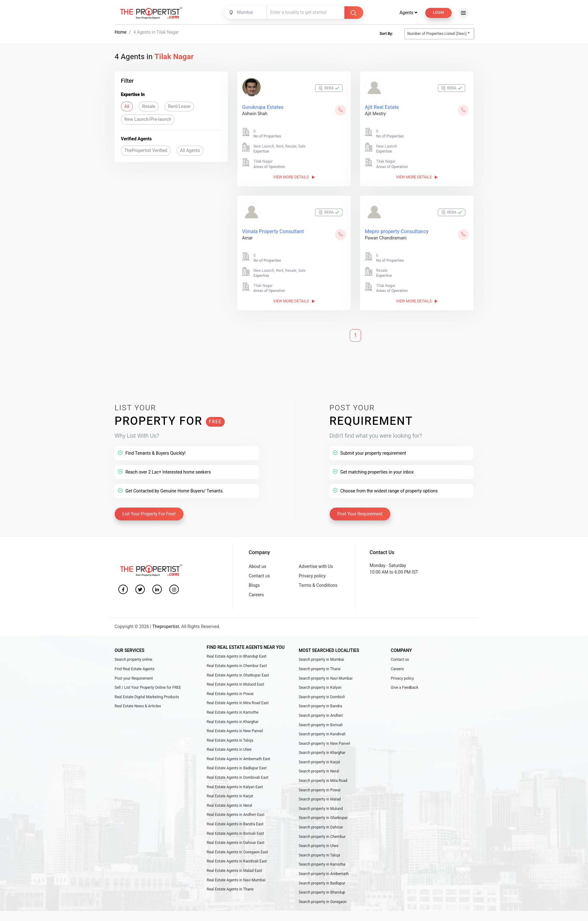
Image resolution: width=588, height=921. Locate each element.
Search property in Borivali (321, 726)
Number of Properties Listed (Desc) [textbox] (437, 34)
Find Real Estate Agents (135, 670)
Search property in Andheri (321, 716)
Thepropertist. (166, 627)
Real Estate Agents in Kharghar (233, 722)
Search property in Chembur (322, 837)
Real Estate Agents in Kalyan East (235, 788)
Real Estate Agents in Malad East (235, 871)
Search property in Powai (320, 791)
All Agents (190, 151)
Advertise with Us (316, 567)
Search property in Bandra (320, 707)
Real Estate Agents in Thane (230, 890)
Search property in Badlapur (322, 884)
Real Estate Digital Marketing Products (147, 698)
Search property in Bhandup (322, 893)
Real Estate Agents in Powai (230, 694)
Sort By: (386, 34)
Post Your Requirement (360, 515)
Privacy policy (312, 577)
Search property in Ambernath (324, 874)
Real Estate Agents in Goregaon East (237, 853)
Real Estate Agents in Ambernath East (239, 760)
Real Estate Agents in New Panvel (235, 732)
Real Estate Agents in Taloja (230, 741)
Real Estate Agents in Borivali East (235, 834)
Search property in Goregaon (323, 902)
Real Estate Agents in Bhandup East (237, 657)
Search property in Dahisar (321, 828)
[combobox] (246, 13)
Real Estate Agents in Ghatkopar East (238, 676)
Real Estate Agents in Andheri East (236, 815)
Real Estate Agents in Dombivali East (238, 778)
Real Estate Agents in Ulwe (229, 750)
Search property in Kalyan (320, 688)
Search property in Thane (320, 670)
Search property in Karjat (319, 763)
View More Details (294, 178)
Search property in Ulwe (319, 846)
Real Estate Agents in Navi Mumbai (236, 881)
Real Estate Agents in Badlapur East (237, 769)
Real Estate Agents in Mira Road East (238, 704)
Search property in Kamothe (322, 865)
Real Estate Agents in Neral (229, 806)
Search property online (133, 660)
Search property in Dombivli (322, 698)
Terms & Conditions (318, 586)
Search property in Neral (319, 772)
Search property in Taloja (319, 856)
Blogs (254, 586)
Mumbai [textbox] (245, 13)
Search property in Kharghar (322, 753)
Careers (256, 595)
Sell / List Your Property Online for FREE (148, 688)
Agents (408, 13)
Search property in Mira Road (323, 781)
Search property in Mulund (321, 809)
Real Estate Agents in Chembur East (237, 666)
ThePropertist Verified (146, 151)
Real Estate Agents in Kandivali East (237, 862)
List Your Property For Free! (149, 515)
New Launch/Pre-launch (148, 120)
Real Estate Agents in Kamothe (233, 713)
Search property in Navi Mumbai (326, 679)
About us (257, 567)
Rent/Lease (179, 107)
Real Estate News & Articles (138, 707)
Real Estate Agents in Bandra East (235, 825)
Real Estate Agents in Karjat (230, 797)
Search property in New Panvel (324, 744)
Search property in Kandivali (322, 735)
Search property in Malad (320, 800)
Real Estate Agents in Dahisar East (236, 843)
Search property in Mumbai (321, 660)
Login (438, 13)
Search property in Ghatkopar (323, 818)
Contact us (259, 577)
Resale (149, 107)
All (127, 107)
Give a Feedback (405, 688)
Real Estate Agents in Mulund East (236, 685)
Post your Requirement (134, 679)
